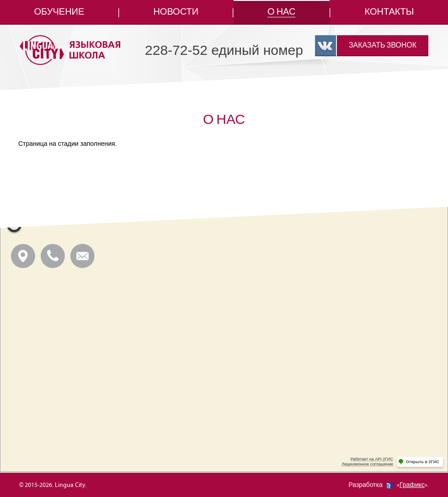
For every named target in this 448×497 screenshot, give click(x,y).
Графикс (412, 485)
